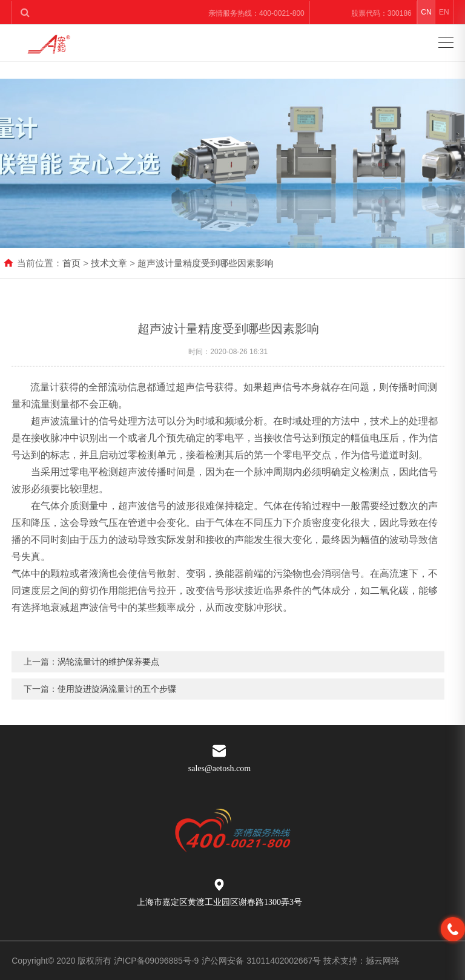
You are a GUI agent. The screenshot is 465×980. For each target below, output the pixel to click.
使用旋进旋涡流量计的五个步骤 (117, 701)
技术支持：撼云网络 (361, 961)
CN (426, 12)
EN (444, 12)
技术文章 (109, 263)
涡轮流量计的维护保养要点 (108, 674)
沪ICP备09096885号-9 (156, 961)
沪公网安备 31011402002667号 (262, 961)
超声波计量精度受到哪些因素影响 (206, 263)
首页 (71, 263)
